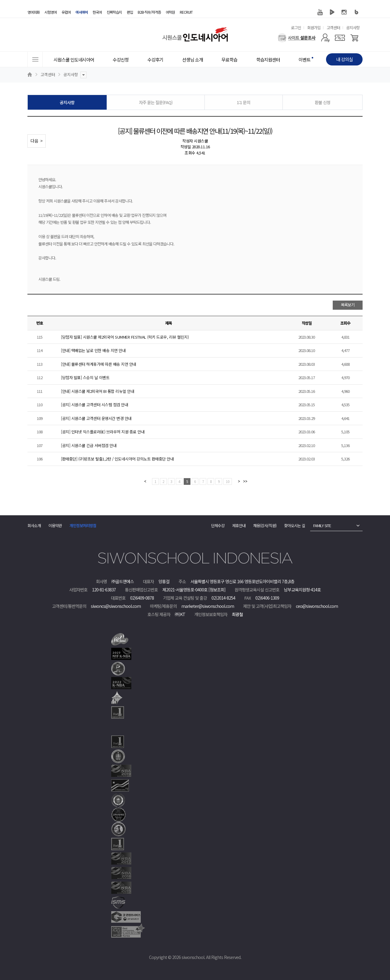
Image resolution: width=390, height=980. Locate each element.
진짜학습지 (114, 12)
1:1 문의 (243, 102)
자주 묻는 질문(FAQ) (156, 102)
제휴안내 (239, 525)
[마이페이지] (325, 38)
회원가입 (314, 28)
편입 (130, 12)
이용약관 (55, 525)
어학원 (170, 12)
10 (228, 481)
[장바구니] (355, 38)
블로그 (356, 12)
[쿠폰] (340, 38)
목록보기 (348, 305)
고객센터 (333, 28)
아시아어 (82, 12)
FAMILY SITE (322, 525)
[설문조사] (297, 38)
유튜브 (320, 12)
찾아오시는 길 (294, 525)
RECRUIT (186, 12)
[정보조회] (217, 590)
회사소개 (34, 525)
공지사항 (353, 28)
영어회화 (34, 12)
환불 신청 (323, 102)
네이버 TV (332, 12)
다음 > (37, 141)
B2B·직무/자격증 (149, 12)
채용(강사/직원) (265, 525)
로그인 (296, 28)
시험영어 (51, 12)
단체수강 (218, 525)
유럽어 (66, 12)
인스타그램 (344, 12)
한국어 (97, 12)
